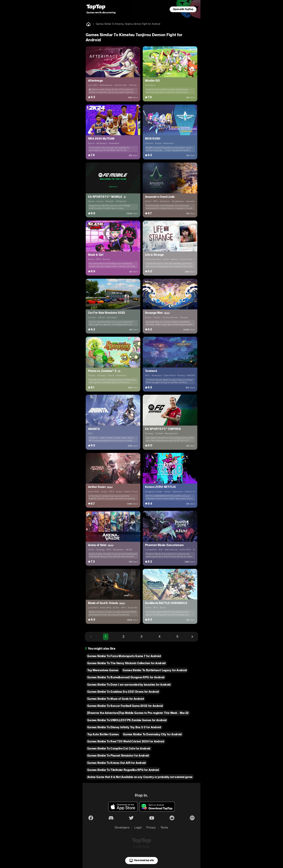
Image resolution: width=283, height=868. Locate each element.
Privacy (151, 828)
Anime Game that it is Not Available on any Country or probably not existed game (140, 777)
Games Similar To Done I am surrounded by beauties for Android (129, 685)
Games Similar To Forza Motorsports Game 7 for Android (124, 656)
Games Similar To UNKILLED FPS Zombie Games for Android (127, 720)
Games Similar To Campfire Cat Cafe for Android (119, 748)
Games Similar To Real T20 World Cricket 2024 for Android (126, 741)
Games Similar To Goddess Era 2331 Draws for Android (123, 692)
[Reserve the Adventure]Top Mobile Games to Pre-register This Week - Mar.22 (138, 713)
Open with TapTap (183, 9)
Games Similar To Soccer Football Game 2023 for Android (125, 706)
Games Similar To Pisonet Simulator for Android (118, 756)
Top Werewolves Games (103, 670)
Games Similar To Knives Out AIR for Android (117, 763)
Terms (164, 828)
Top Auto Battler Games (103, 734)
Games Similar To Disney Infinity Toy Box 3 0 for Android (124, 727)
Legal (138, 828)
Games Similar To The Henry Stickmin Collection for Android (126, 663)
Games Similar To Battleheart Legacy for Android (155, 670)
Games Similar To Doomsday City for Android (152, 734)
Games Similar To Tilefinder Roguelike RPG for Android (123, 770)
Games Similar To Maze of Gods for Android (116, 699)
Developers (122, 828)
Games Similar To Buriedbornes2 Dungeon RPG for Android (126, 677)
